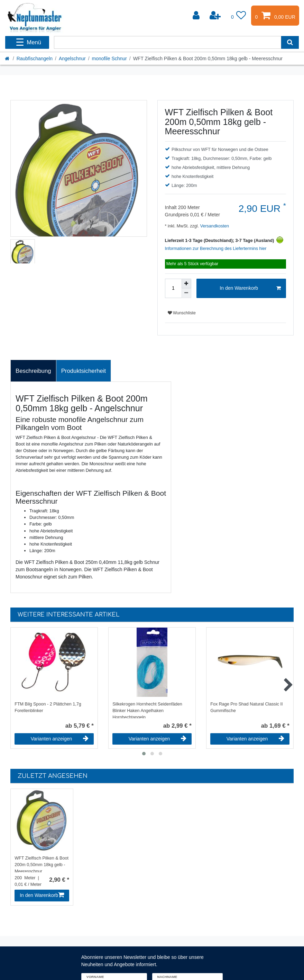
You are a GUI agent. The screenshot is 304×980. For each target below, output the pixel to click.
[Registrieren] (216, 16)
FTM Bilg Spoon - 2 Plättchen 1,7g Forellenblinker (48, 707)
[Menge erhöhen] (186, 284)
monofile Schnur (109, 59)
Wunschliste (182, 313)
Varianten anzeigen (60, 739)
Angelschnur (72, 59)
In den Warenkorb (250, 288)
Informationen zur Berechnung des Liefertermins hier (216, 249)
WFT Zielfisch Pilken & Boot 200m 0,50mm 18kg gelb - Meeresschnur (42, 864)
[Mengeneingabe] (173, 288)
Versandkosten (214, 226)
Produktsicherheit (84, 371)
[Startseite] (8, 59)
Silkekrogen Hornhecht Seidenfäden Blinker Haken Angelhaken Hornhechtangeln (147, 710)
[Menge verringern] (186, 293)
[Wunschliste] (239, 16)
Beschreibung (33, 371)
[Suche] (290, 42)
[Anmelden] (197, 16)
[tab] (33, 371)
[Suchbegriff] (167, 42)
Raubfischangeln (35, 59)
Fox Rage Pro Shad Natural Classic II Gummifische (246, 707)
